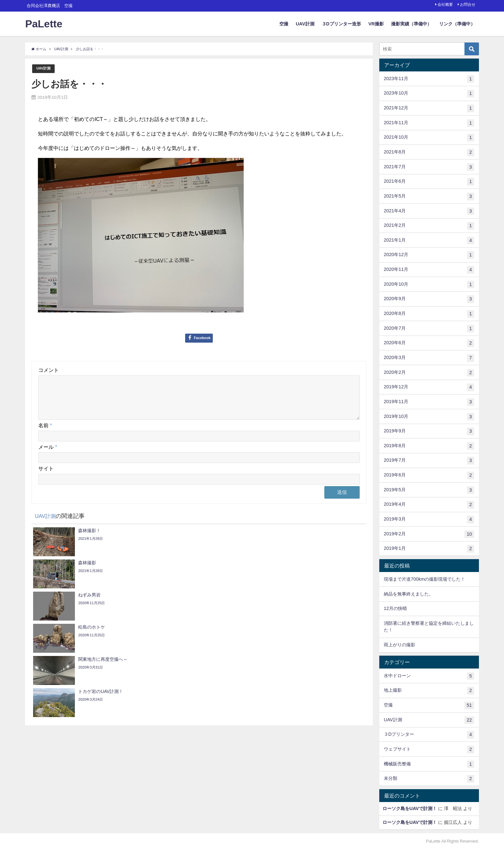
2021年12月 (429, 108)
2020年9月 (429, 299)
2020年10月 (429, 285)
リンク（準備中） (457, 24)
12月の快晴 (395, 608)
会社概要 (445, 5)
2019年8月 (429, 446)
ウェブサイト (429, 750)
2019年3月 (429, 520)
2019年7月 (429, 461)
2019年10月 (429, 417)
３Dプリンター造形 (341, 24)
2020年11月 (429, 270)
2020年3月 (429, 358)
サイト (46, 476)
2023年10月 (429, 94)
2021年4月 (429, 211)
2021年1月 (429, 241)
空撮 (284, 24)
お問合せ (468, 5)
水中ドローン (429, 676)
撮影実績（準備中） (411, 24)
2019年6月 (429, 475)
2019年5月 (429, 490)
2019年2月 (429, 534)
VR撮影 (376, 24)
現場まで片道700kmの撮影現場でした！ (424, 579)
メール (48, 455)
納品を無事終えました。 (409, 594)
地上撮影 (429, 691)
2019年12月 (429, 387)
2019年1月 (429, 549)
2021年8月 (429, 152)
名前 (45, 433)
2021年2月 (429, 226)
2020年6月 (429, 343)
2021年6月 (429, 182)
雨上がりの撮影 (400, 645)
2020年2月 (429, 373)
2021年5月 (429, 197)
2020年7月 (429, 329)
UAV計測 (305, 24)
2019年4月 (429, 505)
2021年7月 (429, 167)
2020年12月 (429, 255)
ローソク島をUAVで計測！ (410, 808)
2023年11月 (429, 79)
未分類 (429, 779)
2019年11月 (429, 402)
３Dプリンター (429, 735)
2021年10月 (429, 138)
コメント (49, 370)
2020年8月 (429, 314)
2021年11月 (429, 123)
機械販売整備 (429, 764)
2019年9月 (429, 431)
